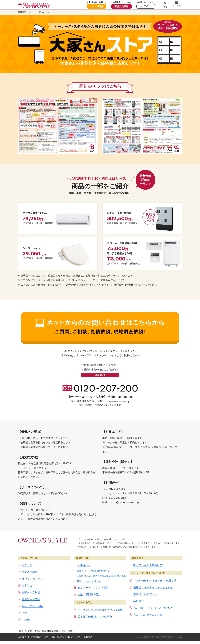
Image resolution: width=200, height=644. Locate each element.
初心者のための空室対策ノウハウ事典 (100, 603)
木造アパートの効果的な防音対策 (93, 564)
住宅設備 (27, 579)
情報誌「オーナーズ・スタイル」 (153, 581)
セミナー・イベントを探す (93, 581)
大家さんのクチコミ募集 (148, 608)
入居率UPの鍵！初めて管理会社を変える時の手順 (101, 570)
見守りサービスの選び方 (89, 575)
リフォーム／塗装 (32, 572)
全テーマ (27, 559)
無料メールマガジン (145, 588)
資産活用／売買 (31, 593)
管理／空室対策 (31, 586)
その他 (26, 613)
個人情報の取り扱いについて (66, 631)
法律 (24, 607)
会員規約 (88, 631)
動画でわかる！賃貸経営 (148, 559)
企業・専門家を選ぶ (89, 588)
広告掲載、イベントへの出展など (153, 601)
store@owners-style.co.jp (118, 395)
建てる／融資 (30, 566)
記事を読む (84, 559)
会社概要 (139, 595)
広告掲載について (39, 631)
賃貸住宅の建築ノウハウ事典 (95, 610)
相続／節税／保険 (32, 600)
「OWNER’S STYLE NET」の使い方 (155, 574)
